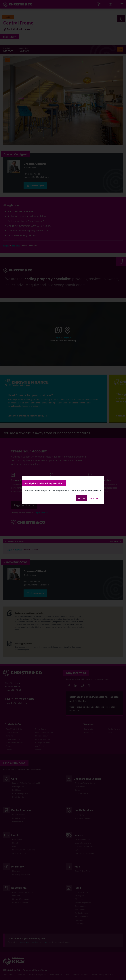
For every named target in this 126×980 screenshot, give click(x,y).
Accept (82, 498)
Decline (95, 498)
